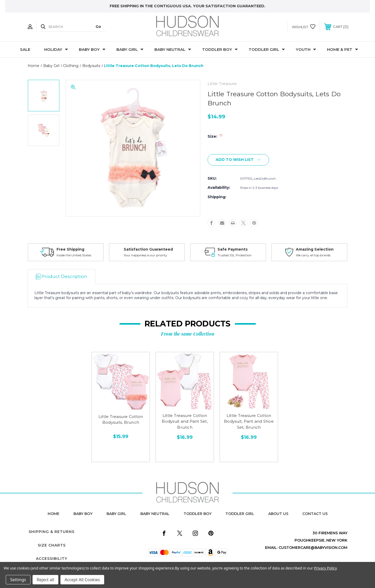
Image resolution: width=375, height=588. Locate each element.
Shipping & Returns (52, 532)
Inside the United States (74, 255)
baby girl (116, 514)
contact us (315, 514)
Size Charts (52, 545)
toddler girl (240, 514)
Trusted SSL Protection (235, 255)
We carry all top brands (313, 255)
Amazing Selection (315, 249)
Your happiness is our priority (145, 255)
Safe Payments (233, 249)
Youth (306, 49)
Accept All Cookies (82, 580)
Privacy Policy (325, 568)
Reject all (45, 580)
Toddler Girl (267, 49)
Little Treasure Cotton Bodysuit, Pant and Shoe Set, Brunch (249, 421)
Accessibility (52, 559)
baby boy (83, 514)
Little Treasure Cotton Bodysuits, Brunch (121, 420)
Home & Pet (343, 49)
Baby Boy (92, 49)
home (54, 514)
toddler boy (198, 514)
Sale (25, 49)
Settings (18, 580)
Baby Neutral (173, 49)
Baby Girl (130, 49)
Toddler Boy (220, 49)
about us (278, 514)
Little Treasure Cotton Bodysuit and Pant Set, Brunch (185, 421)
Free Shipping (70, 249)
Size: (215, 136)
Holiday (56, 49)
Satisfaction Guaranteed (148, 249)
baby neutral (155, 514)
